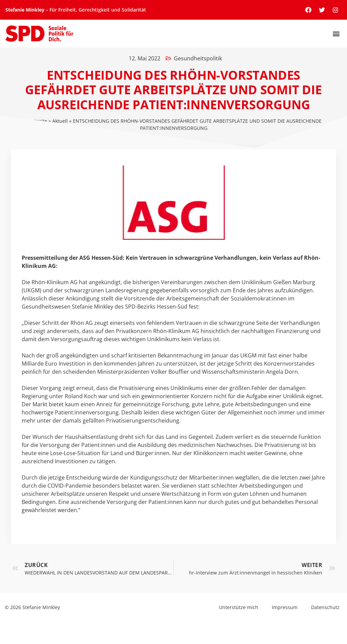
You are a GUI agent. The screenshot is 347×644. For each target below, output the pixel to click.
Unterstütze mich (239, 607)
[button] (336, 34)
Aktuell (60, 121)
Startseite (36, 121)
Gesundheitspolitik (198, 58)
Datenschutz (325, 607)
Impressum (285, 607)
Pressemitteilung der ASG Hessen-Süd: (73, 258)
